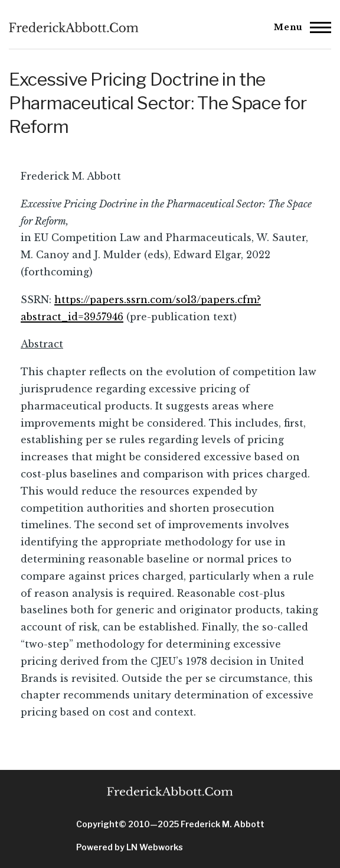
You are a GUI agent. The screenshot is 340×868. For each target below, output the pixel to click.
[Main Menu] (299, 27)
